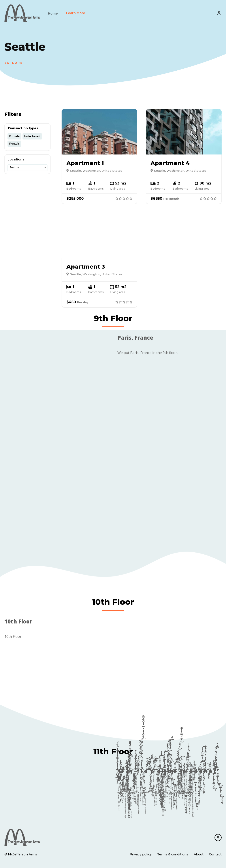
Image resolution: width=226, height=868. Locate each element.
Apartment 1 (85, 163)
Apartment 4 (170, 163)
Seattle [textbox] (14, 167)
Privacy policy (141, 854)
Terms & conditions (173, 854)
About (199, 854)
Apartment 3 (86, 267)
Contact (215, 854)
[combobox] (27, 168)
